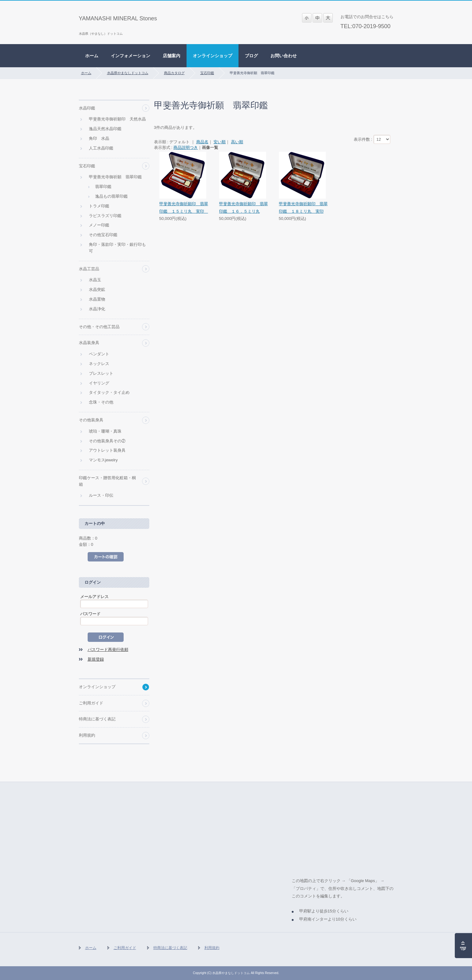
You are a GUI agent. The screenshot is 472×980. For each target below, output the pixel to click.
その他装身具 (91, 420)
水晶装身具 (89, 343)
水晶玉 (95, 280)
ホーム (92, 56)
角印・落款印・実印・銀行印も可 (117, 248)
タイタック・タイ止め (109, 392)
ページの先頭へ (463, 946)
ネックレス (99, 364)
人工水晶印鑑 (101, 148)
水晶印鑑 (87, 108)
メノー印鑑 (99, 225)
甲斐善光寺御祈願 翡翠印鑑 (115, 177)
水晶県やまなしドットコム (128, 73)
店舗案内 (172, 56)
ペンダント (99, 354)
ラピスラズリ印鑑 (105, 216)
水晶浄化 (97, 309)
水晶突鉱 (97, 289)
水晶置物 (97, 299)
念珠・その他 (101, 402)
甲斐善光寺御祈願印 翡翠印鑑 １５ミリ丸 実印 (184, 207)
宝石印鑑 (207, 73)
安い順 (220, 142)
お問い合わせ (284, 56)
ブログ (251, 56)
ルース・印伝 (101, 495)
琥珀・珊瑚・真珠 (105, 431)
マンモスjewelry (103, 460)
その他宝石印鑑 (103, 235)
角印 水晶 (99, 138)
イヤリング (99, 383)
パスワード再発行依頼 (108, 650)
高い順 (237, 142)
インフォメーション (131, 56)
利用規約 (87, 735)
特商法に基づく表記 (97, 719)
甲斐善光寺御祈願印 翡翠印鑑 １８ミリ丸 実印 (303, 207)
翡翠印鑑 (103, 187)
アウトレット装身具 (107, 450)
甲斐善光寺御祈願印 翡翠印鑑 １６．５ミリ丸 (244, 207)
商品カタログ (174, 73)
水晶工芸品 (89, 269)
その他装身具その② (107, 441)
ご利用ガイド (91, 703)
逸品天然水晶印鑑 (105, 129)
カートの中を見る (106, 557)
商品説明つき (186, 147)
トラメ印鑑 (99, 206)
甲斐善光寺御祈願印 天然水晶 (117, 119)
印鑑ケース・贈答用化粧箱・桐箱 (107, 481)
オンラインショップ (213, 56)
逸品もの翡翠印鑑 (111, 196)
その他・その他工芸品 (99, 327)
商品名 (202, 142)
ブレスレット (101, 373)
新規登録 (96, 659)
